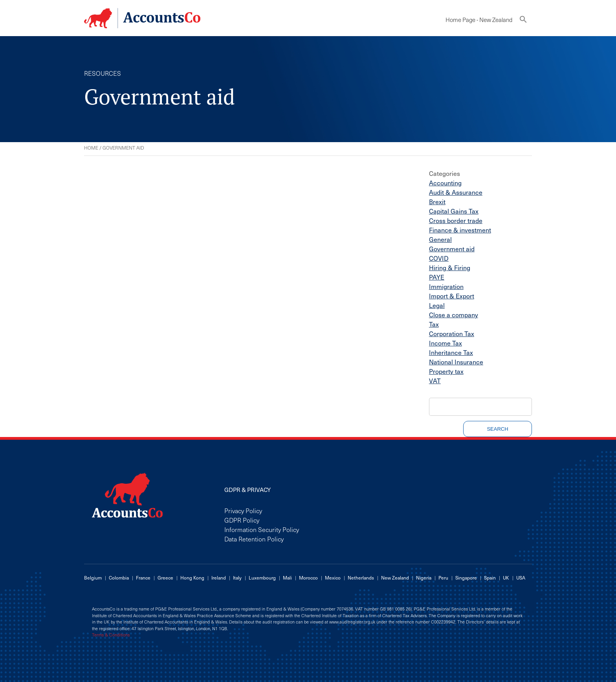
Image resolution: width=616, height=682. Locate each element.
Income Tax (445, 343)
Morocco (308, 578)
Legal (437, 305)
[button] (523, 21)
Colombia (119, 578)
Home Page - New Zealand (479, 20)
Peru (443, 578)
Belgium (93, 578)
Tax (434, 324)
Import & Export (452, 296)
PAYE (437, 277)
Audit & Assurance (456, 192)
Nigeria (424, 578)
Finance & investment (460, 230)
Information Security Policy (262, 529)
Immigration (446, 286)
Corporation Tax (452, 333)
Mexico (333, 578)
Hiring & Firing (450, 267)
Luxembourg (262, 578)
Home (91, 148)
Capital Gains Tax (454, 211)
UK (506, 578)
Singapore (466, 578)
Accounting (445, 183)
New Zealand (395, 578)
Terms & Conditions (111, 635)
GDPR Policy (242, 520)
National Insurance (456, 362)
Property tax (446, 371)
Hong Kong (192, 578)
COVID (439, 258)
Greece (165, 578)
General (440, 239)
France (143, 578)
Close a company (454, 314)
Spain (490, 578)
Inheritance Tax (451, 352)
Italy (237, 578)
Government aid (452, 249)
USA (521, 578)
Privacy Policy (243, 510)
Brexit (437, 201)
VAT (435, 380)
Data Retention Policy (254, 539)
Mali (287, 578)
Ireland (219, 578)
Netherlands (361, 578)
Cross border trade (456, 220)
